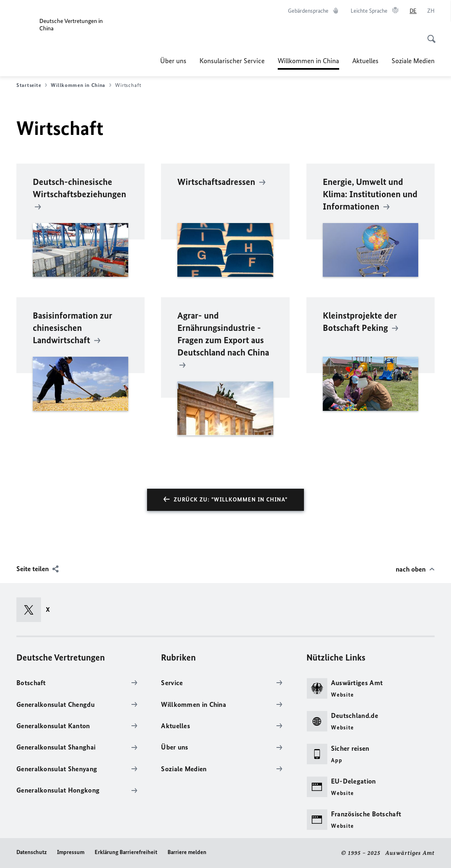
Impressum (71, 852)
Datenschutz (32, 852)
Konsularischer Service (232, 61)
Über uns (173, 61)
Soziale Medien (413, 61)
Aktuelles (365, 61)
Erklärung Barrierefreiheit (126, 852)
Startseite (32, 85)
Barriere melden (187, 852)
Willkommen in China (308, 61)
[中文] (431, 11)
